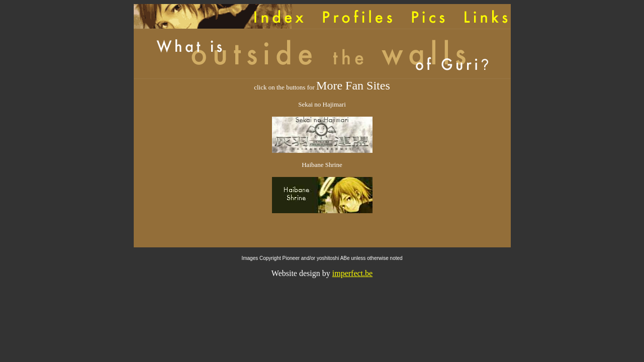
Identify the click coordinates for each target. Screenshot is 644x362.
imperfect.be (352, 273)
